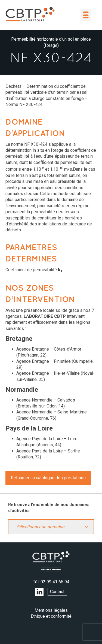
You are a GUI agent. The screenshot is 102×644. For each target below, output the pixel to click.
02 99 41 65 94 (55, 582)
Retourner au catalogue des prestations (48, 478)
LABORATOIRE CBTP (30, 14)
